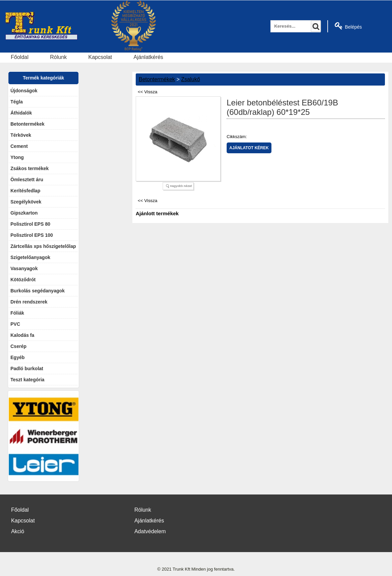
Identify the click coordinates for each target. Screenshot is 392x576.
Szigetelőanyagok (30, 257)
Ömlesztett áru (27, 180)
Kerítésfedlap (25, 191)
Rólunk (58, 57)
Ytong (17, 157)
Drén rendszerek (29, 302)
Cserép (18, 346)
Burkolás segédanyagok (38, 291)
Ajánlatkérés (149, 57)
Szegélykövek (26, 202)
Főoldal (20, 57)
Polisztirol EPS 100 (32, 235)
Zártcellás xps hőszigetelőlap (43, 246)
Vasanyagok (24, 268)
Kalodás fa (22, 335)
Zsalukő (191, 79)
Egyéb (18, 357)
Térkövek (21, 135)
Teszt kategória (27, 380)
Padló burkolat (27, 369)
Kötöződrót (23, 280)
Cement (19, 146)
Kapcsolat (100, 57)
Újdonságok (24, 91)
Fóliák (17, 313)
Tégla (17, 102)
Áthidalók (21, 113)
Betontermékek (27, 124)
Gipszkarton (24, 213)
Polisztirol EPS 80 (30, 224)
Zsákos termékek (30, 168)
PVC (15, 324)
